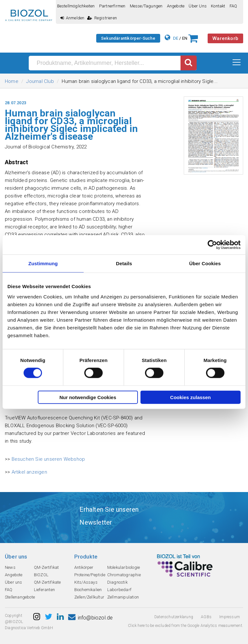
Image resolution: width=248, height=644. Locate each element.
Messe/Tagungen (146, 6)
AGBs (206, 617)
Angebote (176, 6)
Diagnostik (117, 582)
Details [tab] (124, 263)
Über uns (198, 6)
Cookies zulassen (191, 397)
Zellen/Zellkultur (89, 597)
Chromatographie (124, 575)
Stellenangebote (20, 597)
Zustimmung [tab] (43, 263)
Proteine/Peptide (90, 575)
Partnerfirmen (112, 6)
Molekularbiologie (124, 567)
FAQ (233, 6)
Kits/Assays (86, 582)
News (10, 567)
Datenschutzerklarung (174, 617)
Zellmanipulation (123, 597)
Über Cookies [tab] (205, 263)
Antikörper (84, 567)
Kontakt (218, 6)
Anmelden (72, 18)
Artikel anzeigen (29, 472)
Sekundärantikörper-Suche (128, 38)
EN (185, 38)
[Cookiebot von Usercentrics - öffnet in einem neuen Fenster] (212, 245)
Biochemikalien (88, 590)
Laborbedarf (119, 590)
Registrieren (102, 18)
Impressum (230, 617)
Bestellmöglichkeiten (76, 6)
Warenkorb (225, 38)
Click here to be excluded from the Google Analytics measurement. (186, 626)
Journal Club (40, 81)
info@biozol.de (90, 618)
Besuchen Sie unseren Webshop (48, 459)
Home (12, 81)
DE (176, 38)
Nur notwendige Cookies (88, 397)
